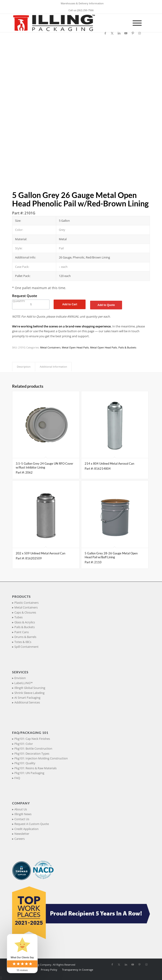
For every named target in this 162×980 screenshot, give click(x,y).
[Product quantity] (31, 304)
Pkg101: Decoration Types (32, 753)
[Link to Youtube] (126, 33)
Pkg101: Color (24, 744)
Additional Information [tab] (53, 367)
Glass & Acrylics (25, 622)
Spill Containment (26, 647)
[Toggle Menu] (137, 23)
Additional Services (27, 702)
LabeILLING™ (24, 683)
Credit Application (26, 829)
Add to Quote (106, 305)
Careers (20, 839)
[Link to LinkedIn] (119, 33)
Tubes (18, 617)
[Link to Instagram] (140, 33)
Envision (20, 678)
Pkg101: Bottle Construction (33, 748)
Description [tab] (24, 367)
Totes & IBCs (23, 642)
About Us (21, 809)
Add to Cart (70, 304)
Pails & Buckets (127, 347)
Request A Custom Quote (32, 824)
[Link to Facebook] (105, 33)
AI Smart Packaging (27, 698)
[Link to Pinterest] (133, 33)
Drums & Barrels (25, 637)
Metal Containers (50, 347)
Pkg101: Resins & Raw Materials (35, 768)
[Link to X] (112, 33)
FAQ (17, 778)
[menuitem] (82, 3)
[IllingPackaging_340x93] (67, 23)
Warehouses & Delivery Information (82, 3)
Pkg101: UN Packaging (29, 773)
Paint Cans (22, 632)
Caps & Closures (25, 612)
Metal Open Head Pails (75, 347)
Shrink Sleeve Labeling (29, 693)
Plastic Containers (26, 603)
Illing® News (23, 814)
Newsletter (22, 834)
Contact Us (22, 819)
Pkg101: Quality (25, 763)
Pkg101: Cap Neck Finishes (32, 739)
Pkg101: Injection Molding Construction (41, 758)
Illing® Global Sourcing (30, 688)
